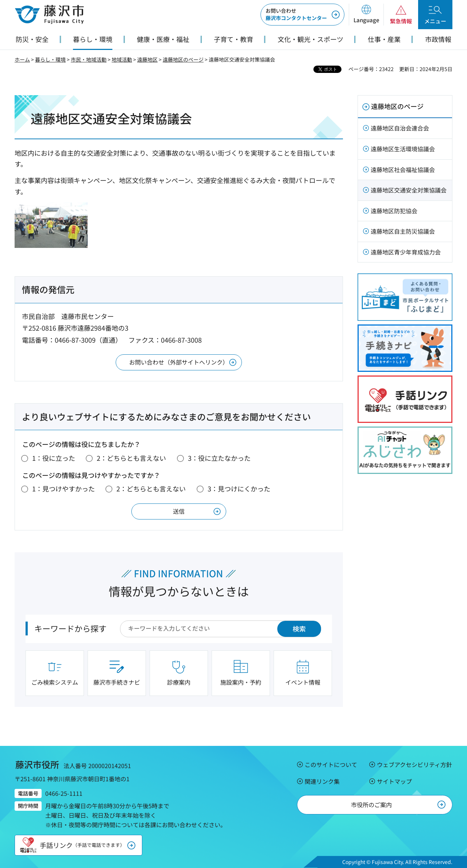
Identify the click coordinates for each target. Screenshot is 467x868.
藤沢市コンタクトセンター (296, 14)
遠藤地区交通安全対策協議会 (409, 190)
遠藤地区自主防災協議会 (403, 231)
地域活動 (122, 59)
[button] (366, 15)
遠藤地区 (147, 59)
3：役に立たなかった (219, 458)
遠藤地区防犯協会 (394, 211)
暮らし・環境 (50, 59)
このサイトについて (331, 764)
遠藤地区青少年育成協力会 (406, 252)
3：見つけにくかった (239, 489)
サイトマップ (394, 781)
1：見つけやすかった (63, 489)
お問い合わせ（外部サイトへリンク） (179, 362)
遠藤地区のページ (183, 59)
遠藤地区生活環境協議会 (403, 149)
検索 (299, 628)
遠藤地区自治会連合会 (400, 128)
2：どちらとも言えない (131, 458)
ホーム (22, 59)
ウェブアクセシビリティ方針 (414, 764)
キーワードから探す (70, 628)
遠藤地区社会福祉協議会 (403, 170)
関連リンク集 (322, 781)
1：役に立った (54, 458)
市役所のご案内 (371, 805)
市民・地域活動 (89, 59)
